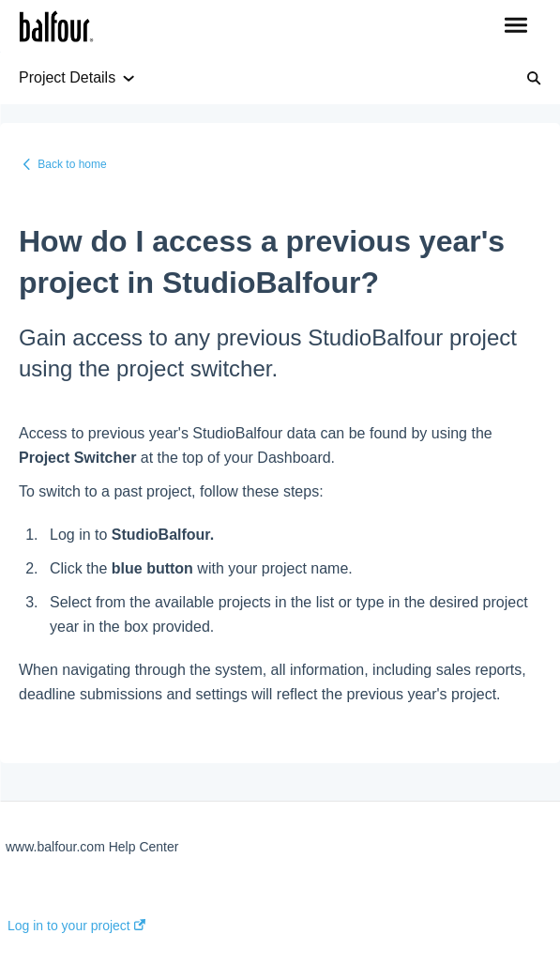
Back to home (72, 164)
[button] (515, 26)
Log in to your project (76, 926)
